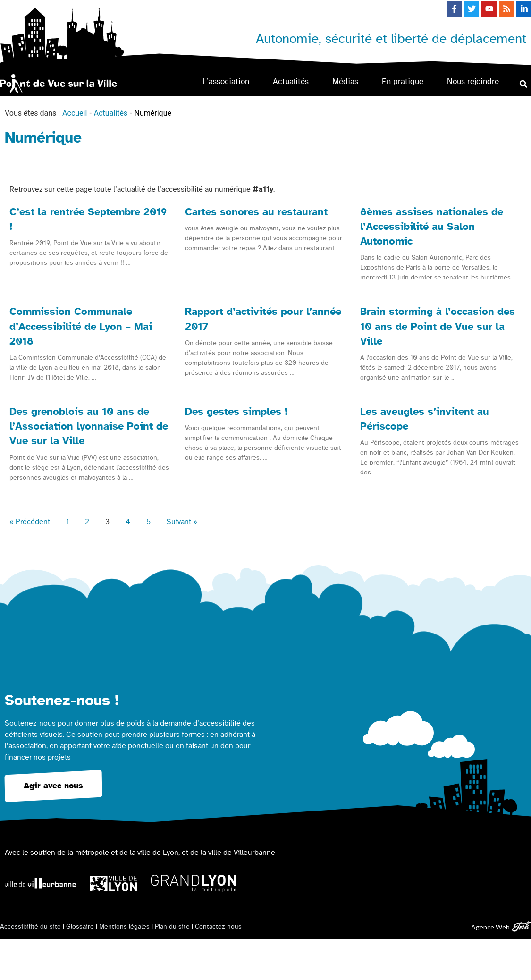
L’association (226, 81)
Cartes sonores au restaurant (256, 212)
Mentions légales (124, 927)
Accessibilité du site (30, 927)
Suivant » (182, 522)
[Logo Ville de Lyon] (113, 883)
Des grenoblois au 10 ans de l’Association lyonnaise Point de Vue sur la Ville (89, 426)
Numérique (153, 113)
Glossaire (80, 927)
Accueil (75, 113)
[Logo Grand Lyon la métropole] (194, 883)
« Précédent (30, 522)
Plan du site (172, 927)
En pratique (403, 81)
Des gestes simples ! (236, 412)
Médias (345, 81)
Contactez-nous (218, 927)
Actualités (291, 81)
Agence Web (490, 927)
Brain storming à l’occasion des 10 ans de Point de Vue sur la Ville (438, 326)
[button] (523, 84)
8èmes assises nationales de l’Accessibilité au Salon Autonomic (432, 227)
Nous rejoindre (473, 81)
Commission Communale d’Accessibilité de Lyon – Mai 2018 (81, 326)
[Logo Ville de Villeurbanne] (40, 883)
